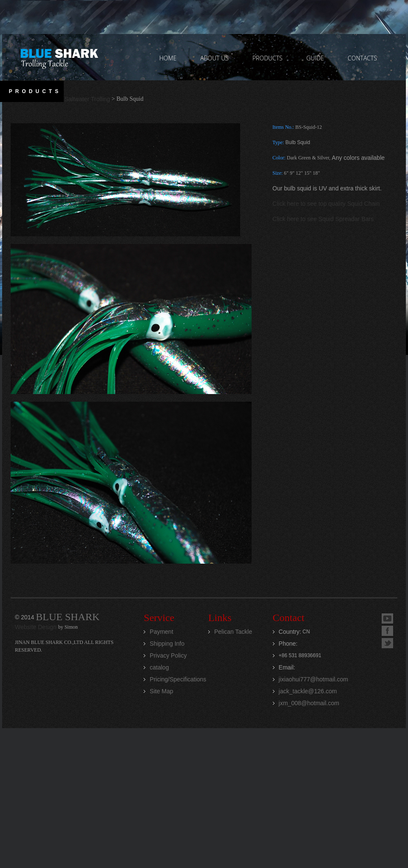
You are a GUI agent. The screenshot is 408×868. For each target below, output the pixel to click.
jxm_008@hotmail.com (309, 703)
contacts (362, 58)
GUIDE (315, 58)
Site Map (161, 691)
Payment (161, 632)
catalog (159, 667)
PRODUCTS (268, 58)
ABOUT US (214, 58)
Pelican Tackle (233, 632)
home (168, 58)
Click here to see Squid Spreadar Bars (323, 219)
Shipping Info (167, 644)
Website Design (37, 627)
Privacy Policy (168, 655)
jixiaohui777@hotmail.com (314, 679)
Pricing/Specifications (178, 679)
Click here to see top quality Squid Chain (326, 204)
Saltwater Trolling (87, 99)
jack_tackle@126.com (308, 691)
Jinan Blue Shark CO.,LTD (59, 57)
